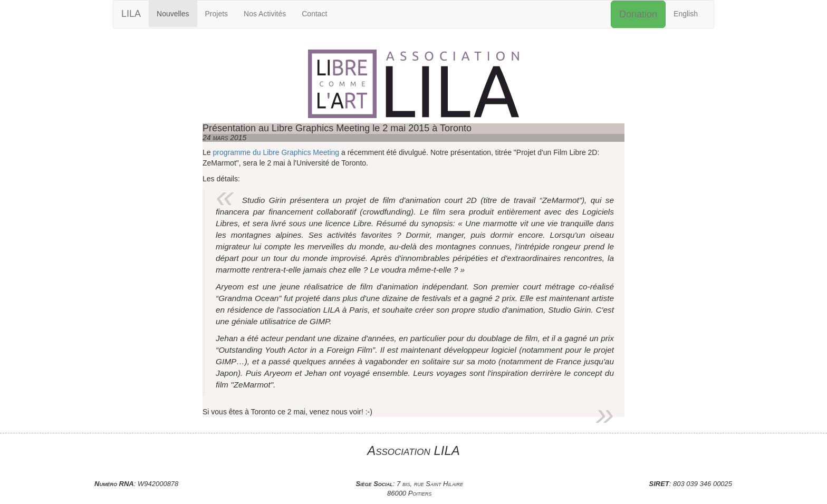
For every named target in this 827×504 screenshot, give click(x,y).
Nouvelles (173, 14)
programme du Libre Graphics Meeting (276, 152)
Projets (217, 14)
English (686, 14)
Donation (638, 14)
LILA (131, 14)
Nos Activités (265, 14)
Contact (314, 14)
